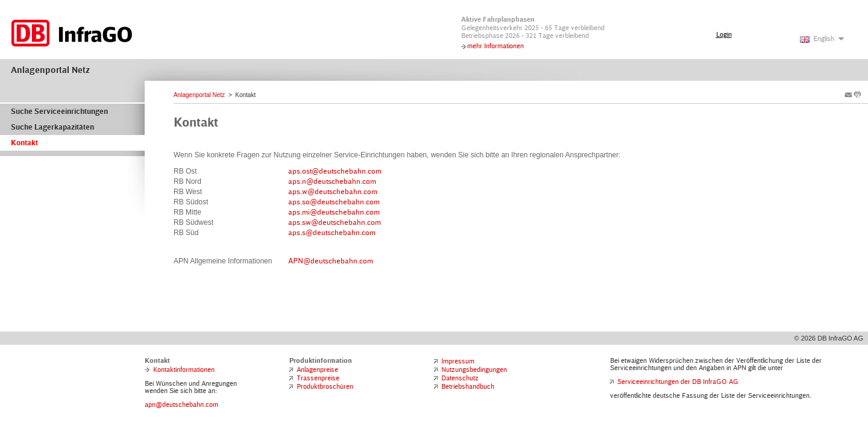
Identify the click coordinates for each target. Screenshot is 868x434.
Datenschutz (460, 378)
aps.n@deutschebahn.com (332, 181)
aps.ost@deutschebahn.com (335, 171)
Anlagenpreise (317, 370)
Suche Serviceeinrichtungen (59, 112)
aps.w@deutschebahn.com (333, 192)
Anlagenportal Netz (50, 70)
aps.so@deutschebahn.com (334, 202)
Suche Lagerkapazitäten (52, 127)
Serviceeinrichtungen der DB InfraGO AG (678, 382)
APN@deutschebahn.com (331, 261)
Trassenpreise (318, 378)
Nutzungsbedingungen (474, 370)
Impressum (458, 361)
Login (724, 34)
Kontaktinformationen (184, 370)
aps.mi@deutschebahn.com (334, 212)
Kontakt (24, 143)
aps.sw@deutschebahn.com (335, 222)
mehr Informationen (495, 46)
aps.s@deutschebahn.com (332, 233)
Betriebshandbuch (468, 386)
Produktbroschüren (325, 386)
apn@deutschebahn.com (181, 404)
